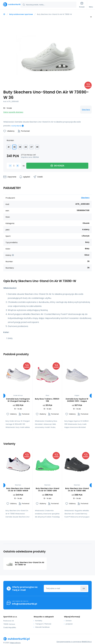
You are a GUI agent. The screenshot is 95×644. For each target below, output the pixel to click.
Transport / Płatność (43, 624)
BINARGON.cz (87, 642)
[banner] (10, 4)
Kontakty (39, 621)
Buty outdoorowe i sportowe (21, 14)
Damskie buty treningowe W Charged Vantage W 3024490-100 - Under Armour (18, 400)
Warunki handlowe (42, 627)
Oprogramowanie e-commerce (69, 642)
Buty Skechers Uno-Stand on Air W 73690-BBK (77, 490)
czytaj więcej (16, 126)
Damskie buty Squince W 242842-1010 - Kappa (77, 400)
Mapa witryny (15, 643)
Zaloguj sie (84, 588)
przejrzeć (69, 624)
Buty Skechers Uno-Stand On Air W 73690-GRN (47, 490)
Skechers (86, 110)
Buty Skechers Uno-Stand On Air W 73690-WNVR (18, 490)
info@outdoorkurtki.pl (25, 604)
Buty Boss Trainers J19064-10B (47, 400)
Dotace (69, 621)
